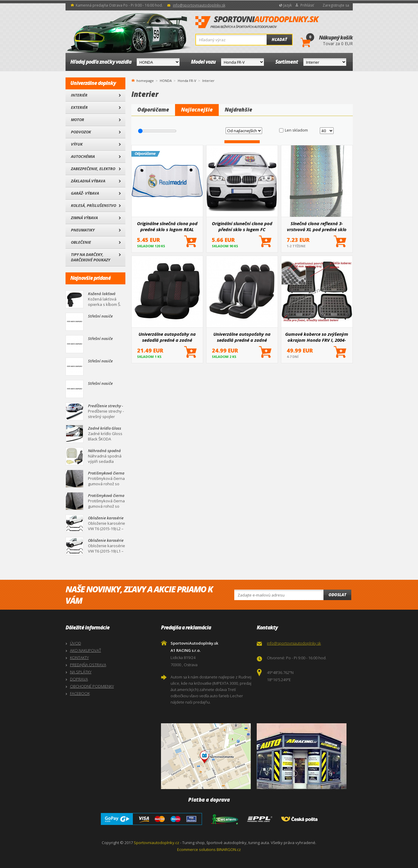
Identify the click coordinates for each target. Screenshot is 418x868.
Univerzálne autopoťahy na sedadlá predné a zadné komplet (242, 337)
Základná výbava (88, 181)
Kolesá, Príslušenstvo (94, 205)
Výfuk (77, 144)
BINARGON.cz (229, 849)
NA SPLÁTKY (81, 672)
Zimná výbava (84, 218)
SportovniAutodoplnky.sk (257, 22)
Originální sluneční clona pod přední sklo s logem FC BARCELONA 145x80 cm (242, 226)
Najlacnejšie (197, 110)
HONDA (166, 81)
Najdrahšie (238, 110)
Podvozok (81, 132)
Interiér (79, 95)
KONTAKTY (79, 658)
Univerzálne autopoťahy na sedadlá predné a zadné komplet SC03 (167, 337)
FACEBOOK (80, 693)
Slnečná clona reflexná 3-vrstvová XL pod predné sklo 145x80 (317, 226)
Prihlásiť (307, 5)
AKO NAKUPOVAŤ (86, 650)
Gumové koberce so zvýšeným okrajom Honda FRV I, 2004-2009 (317, 337)
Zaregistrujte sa (336, 5)
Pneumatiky (83, 230)
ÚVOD (76, 643)
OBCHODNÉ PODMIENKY (92, 686)
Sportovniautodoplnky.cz (156, 843)
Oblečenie (81, 242)
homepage (145, 80)
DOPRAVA (79, 679)
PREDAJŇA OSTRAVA (88, 665)
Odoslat (337, 595)
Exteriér (79, 107)
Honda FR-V (187, 81)
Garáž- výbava (85, 193)
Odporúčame (153, 110)
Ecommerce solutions (196, 849)
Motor (77, 120)
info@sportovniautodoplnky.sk (199, 5)
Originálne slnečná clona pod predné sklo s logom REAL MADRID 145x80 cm (167, 226)
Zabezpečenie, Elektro (93, 169)
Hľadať (279, 39)
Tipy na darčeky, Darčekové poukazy (91, 257)
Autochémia (83, 156)
